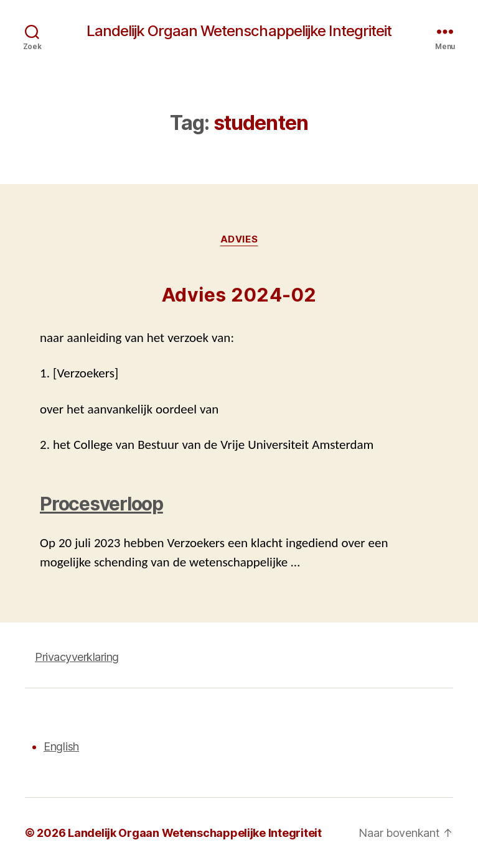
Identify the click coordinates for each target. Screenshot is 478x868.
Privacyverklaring (77, 657)
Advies (239, 239)
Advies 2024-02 (239, 295)
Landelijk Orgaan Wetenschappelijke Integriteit (239, 31)
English (61, 746)
